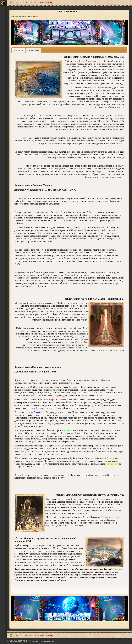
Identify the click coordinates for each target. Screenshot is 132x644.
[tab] (19, 51)
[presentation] (19, 51)
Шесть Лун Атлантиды (43, 3)
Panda (37, 17)
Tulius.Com (14, 641)
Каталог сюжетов (23, 3)
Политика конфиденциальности (42, 641)
